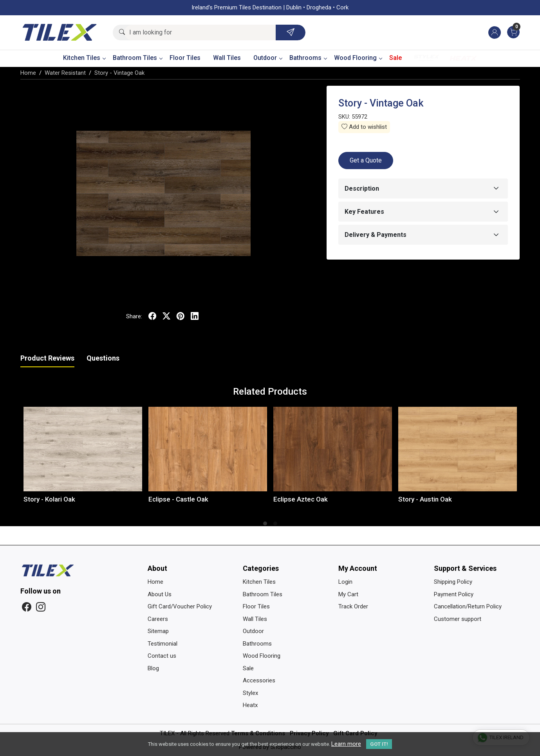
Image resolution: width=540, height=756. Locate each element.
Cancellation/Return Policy (468, 606)
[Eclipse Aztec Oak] (333, 449)
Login (345, 582)
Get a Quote (366, 160)
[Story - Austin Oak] (458, 449)
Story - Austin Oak (425, 499)
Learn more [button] (346, 744)
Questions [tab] (103, 358)
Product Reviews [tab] (47, 358)
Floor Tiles (185, 58)
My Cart (348, 594)
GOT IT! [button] (379, 744)
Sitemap (158, 631)
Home (155, 582)
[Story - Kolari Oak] (83, 449)
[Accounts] (495, 32)
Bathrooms (308, 58)
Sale (396, 58)
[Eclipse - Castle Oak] (208, 449)
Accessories (259, 680)
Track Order (353, 606)
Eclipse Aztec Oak (301, 499)
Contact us (162, 656)
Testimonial (163, 644)
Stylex (426, 58)
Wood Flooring (358, 58)
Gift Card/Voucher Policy (180, 606)
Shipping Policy (453, 582)
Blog (153, 668)
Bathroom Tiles (137, 58)
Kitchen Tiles (84, 58)
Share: (134, 316)
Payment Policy (454, 594)
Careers (158, 619)
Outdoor (268, 58)
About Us (160, 594)
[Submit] (291, 32)
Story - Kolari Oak (49, 499)
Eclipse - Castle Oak (178, 499)
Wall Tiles (227, 58)
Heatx (463, 58)
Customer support (458, 619)
